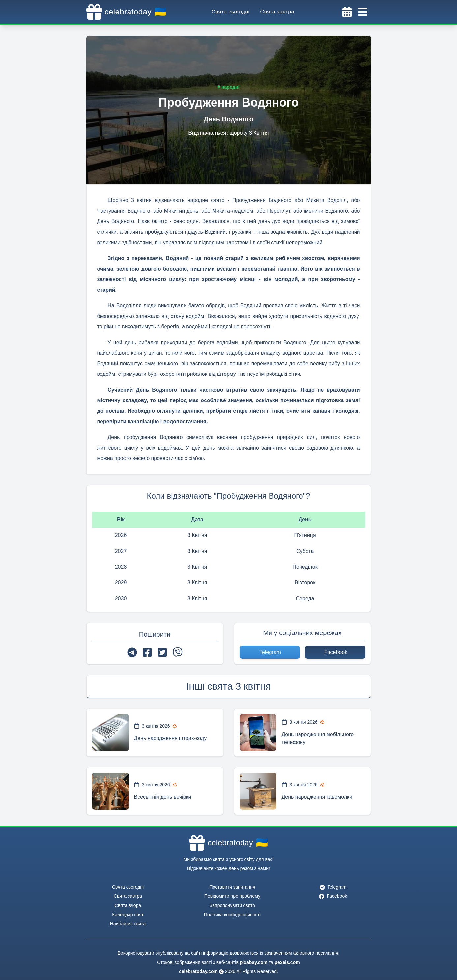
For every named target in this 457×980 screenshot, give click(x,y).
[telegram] (132, 652)
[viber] (178, 652)
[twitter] (162, 652)
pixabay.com (254, 962)
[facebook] (147, 652)
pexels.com (287, 962)
